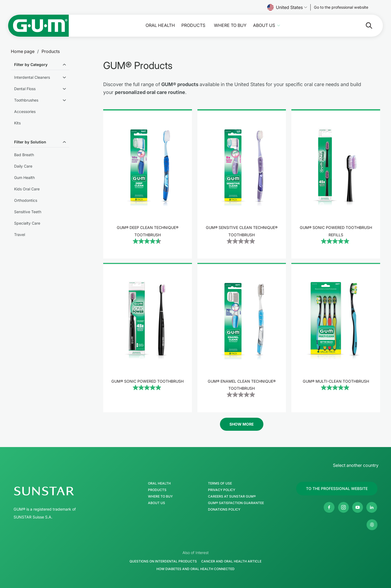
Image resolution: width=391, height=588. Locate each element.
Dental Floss (25, 89)
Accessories (25, 111)
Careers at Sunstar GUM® (232, 496)
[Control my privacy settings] (372, 525)
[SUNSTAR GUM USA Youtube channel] (358, 507)
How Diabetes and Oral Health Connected (195, 569)
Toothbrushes (26, 100)
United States (287, 7)
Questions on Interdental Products (163, 561)
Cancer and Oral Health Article (231, 561)
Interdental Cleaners (32, 77)
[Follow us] (341, 7)
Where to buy (230, 25)
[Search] (365, 26)
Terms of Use (220, 483)
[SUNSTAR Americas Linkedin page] (372, 507)
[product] (148, 184)
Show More (242, 424)
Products (193, 25)
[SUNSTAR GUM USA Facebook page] (329, 507)
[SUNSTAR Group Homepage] (60, 491)
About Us (264, 25)
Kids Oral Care (27, 189)
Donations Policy (224, 510)
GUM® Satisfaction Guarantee (236, 503)
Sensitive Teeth (28, 212)
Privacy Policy (222, 490)
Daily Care (23, 166)
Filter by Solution (30, 142)
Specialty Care (27, 223)
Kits (17, 123)
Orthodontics (26, 200)
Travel (20, 235)
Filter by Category (31, 65)
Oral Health (160, 25)
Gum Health (24, 177)
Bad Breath (24, 155)
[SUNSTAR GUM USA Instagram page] (343, 507)
